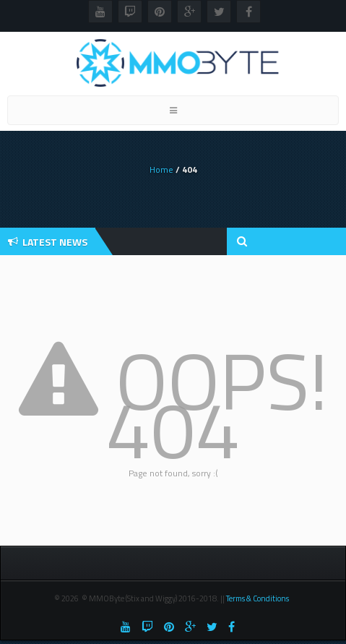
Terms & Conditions (258, 598)
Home (161, 169)
